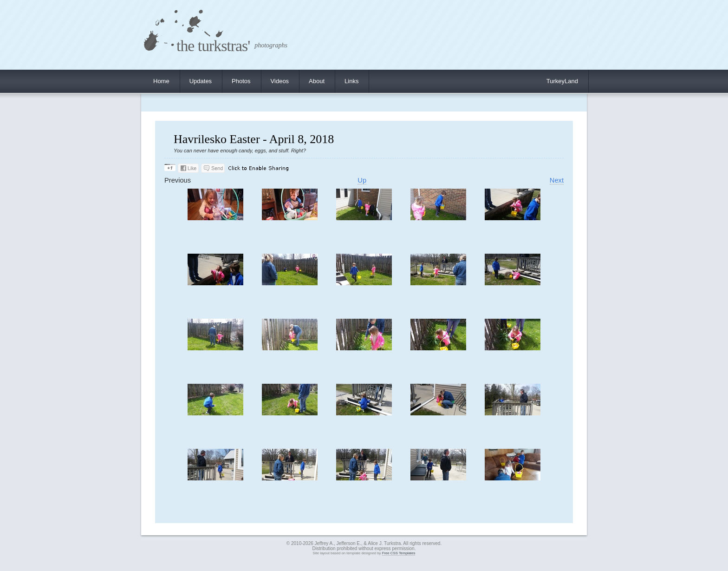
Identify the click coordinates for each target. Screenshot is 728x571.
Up (362, 180)
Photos (241, 81)
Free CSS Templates (399, 553)
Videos (280, 81)
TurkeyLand (562, 81)
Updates (201, 81)
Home (161, 81)
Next (557, 180)
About (317, 81)
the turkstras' (213, 46)
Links (351, 81)
